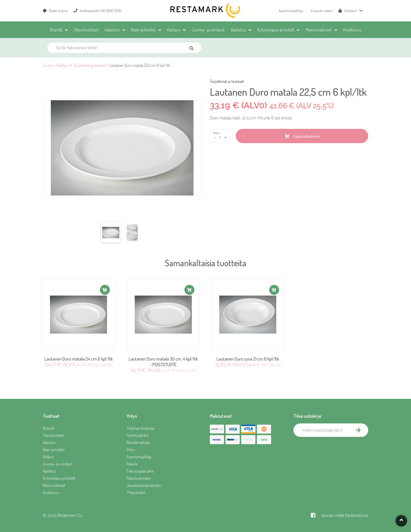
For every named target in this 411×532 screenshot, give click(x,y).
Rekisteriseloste (138, 442)
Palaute (132, 464)
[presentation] (337, 449)
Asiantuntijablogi (291, 11)
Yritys (131, 450)
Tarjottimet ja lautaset (89, 65)
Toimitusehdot (137, 435)
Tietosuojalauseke (140, 471)
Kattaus (64, 65)
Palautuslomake (139, 478)
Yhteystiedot (136, 492)
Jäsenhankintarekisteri (144, 485)
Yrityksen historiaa (140, 428)
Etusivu (48, 65)
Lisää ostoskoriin (302, 136)
